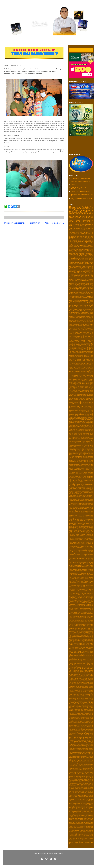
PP (70, 678)
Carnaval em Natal (80, 448)
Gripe (73, 568)
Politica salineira (81, 708)
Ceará (85, 237)
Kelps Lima (76, 253)
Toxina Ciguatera (77, 367)
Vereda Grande (79, 810)
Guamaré (78, 207)
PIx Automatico (87, 674)
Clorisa (89, 466)
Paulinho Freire (78, 298)
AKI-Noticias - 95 (87, 388)
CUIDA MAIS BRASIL (87, 437)
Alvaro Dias (91, 401)
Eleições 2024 (81, 328)
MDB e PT (76, 270)
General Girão (90, 561)
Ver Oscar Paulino (76, 809)
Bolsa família (74, 249)
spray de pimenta (85, 836)
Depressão (86, 498)
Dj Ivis (80, 507)
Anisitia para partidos (80, 402)
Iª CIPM (81, 338)
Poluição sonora (76, 709)
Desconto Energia (89, 499)
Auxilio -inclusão (73, 416)
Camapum (81, 440)
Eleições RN (90, 521)
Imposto (92, 575)
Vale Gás (91, 805)
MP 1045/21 (89, 604)
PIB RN (82, 674)
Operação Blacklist (85, 654)
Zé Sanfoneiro (76, 820)
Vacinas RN (83, 369)
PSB (78, 273)
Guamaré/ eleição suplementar (80, 569)
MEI (84, 604)
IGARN (84, 267)
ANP (73, 308)
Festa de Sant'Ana (81, 545)
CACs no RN (76, 432)
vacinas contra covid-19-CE (83, 837)
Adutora (88, 396)
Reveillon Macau (73, 754)
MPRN (79, 209)
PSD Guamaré (81, 680)
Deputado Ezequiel (79, 290)
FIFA (87, 532)
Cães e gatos (90, 491)
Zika (92, 371)
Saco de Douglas (85, 762)
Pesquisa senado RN (89, 698)
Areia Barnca (75, 310)
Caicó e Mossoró (81, 439)
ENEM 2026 (88, 511)
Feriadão (83, 542)
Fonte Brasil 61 (90, 552)
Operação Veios (82, 663)
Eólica (88, 530)
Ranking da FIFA (73, 740)
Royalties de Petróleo (81, 758)
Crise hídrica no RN (73, 490)
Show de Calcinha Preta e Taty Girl (86, 774)
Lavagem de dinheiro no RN (79, 589)
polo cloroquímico (83, 374)
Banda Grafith (76, 237)
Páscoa (86, 731)
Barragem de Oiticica (80, 425)
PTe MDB (89, 681)
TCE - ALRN (86, 783)
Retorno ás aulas (86, 752)
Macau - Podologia (73, 614)
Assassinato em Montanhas (87, 408)
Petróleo (73, 351)
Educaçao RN (78, 224)
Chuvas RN (90, 223)
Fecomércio (72, 538)
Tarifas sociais (90, 786)
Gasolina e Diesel (73, 561)
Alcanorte (84, 248)
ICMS (87, 219)
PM (75, 677)
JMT (74, 584)
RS (80, 300)
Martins (92, 622)
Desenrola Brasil (82, 251)
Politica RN (85, 216)
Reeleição (77, 355)
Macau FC (75, 615)
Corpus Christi (80, 480)
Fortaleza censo (85, 553)
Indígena (74, 577)
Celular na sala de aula (88, 283)
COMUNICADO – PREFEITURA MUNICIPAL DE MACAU (79, 188)
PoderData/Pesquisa (85, 351)
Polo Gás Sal (88, 708)
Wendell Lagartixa (73, 817)
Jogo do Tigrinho (87, 338)
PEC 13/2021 (84, 670)
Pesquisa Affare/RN (89, 694)
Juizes (75, 587)
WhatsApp (79, 817)
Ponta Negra (75, 711)
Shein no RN (80, 365)
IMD (92, 336)
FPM (87, 212)
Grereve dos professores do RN (83, 567)
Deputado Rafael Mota (84, 264)
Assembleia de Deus (81, 409)
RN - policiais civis (89, 733)
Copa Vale (75, 478)
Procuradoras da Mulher (81, 723)
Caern (76, 214)
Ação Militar (72, 420)
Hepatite (91, 571)
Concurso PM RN (79, 471)
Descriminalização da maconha (86, 501)
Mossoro (85, 344)
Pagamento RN (86, 682)
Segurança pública (77, 257)
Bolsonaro (91, 216)
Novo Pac (89, 346)
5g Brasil (82, 260)
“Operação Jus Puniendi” (79, 842)
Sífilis (82, 783)
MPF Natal (84, 270)
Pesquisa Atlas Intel (73, 696)
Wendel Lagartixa (89, 247)
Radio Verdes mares (89, 739)
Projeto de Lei (83, 727)
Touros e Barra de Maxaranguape (78, 793)
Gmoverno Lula (72, 565)
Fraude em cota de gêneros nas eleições (81, 554)
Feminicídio (91, 330)
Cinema (82, 464)
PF (92, 226)
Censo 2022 (91, 456)
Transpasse (72, 794)
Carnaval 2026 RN (79, 445)
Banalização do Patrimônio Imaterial (77, 423)
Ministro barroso (84, 630)
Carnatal (80, 283)
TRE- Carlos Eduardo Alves (84, 785)
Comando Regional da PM (87, 467)
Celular (71, 318)
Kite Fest (76, 588)
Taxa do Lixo (77, 787)
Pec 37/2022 (76, 690)
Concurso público (83, 472)
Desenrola (75, 326)
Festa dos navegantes (87, 548)
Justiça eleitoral (74, 339)
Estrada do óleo (73, 529)
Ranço (79, 740)
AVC (76, 390)
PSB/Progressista (73, 680)
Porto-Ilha (91, 713)
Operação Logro (90, 659)
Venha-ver (85, 370)
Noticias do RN (81, 643)
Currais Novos (83, 287)
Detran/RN (86, 326)
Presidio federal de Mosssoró (87, 720)
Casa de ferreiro (76, 452)
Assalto (71, 408)
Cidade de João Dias (88, 462)
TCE (79, 228)
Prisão (71, 228)
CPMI (70, 437)
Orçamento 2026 (73, 668)
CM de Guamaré (74, 216)
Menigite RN (82, 626)
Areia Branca (86, 209)
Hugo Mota (84, 572)
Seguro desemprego (89, 768)
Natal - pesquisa (80, 639)
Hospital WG (79, 572)
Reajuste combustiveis (88, 741)
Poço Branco (86, 353)
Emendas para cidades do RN (86, 524)
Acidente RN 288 (86, 392)
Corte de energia (76, 322)
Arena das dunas (74, 406)
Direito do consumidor (74, 506)
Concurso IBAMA (73, 470)
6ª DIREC (86, 384)
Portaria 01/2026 (83, 712)
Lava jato (71, 589)
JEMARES (91, 583)
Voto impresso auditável (81, 371)
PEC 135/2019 (90, 670)
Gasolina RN (91, 560)
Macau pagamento (78, 619)
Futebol (81, 332)
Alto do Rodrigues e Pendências (81, 401)
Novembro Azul (83, 346)
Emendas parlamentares (75, 291)
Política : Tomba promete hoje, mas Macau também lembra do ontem (81, 199)
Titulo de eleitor (81, 247)
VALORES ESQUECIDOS (88, 367)
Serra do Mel (85, 257)
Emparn (91, 244)
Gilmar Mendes (83, 564)
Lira (81, 600)
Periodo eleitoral (73, 694)
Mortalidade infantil (89, 633)
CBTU (81, 432)
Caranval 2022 (77, 444)
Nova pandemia (88, 643)
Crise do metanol (90, 322)
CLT (92, 432)
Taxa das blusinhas (79, 366)
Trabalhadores (90, 793)
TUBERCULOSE (73, 786)
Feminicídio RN (72, 541)
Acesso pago (79, 392)
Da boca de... (74, 184)
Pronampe (76, 728)
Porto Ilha (71, 713)
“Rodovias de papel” (89, 842)
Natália (80, 641)
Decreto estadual (83, 288)
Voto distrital (74, 816)
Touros (80, 277)
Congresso (86, 320)
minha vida (76, 374)
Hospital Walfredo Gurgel (81, 294)
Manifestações (77, 620)
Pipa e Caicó (72, 701)
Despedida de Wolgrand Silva (79, 503)
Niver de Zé (82, 642)
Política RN (78, 256)
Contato (29, 40)
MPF (84, 231)
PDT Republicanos (75, 670)
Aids (73, 398)
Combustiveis (90, 237)
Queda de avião (82, 732)
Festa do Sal (72, 548)
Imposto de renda (83, 240)
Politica (77, 232)
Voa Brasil (89, 277)
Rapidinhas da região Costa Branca (82, 275)
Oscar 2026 (72, 669)
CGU (90, 432)
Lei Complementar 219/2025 (87, 593)
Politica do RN (75, 215)
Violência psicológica (74, 814)
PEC (80, 670)
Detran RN (72, 224)
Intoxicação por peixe (84, 580)
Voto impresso (80, 816)
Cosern (89, 249)
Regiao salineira (90, 747)
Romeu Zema (90, 755)
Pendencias (86, 222)
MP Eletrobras (87, 606)
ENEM (91, 218)
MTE (80, 611)
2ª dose (75, 382)
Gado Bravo (90, 558)
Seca (81, 767)
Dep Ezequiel (73, 239)
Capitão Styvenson (89, 443)
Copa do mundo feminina (82, 286)
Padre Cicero (79, 682)
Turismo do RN (73, 798)
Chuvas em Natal (83, 319)
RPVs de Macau (78, 738)
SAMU (88, 359)
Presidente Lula (78, 720)
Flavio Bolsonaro (80, 552)
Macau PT (71, 616)
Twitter (78, 798)
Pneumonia (72, 704)
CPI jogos (91, 436)
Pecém (92, 690)
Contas (84, 475)
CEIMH (87, 432)
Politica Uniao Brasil (89, 707)
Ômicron (75, 234)
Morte (71, 254)
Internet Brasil (73, 295)
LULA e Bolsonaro (89, 588)
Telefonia (76, 789)
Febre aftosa (82, 266)
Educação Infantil (85, 327)
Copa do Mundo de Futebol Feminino (85, 478)
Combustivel (84, 249)
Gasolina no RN (89, 266)
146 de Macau (80, 378)
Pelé (88, 350)
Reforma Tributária (85, 256)
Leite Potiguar (78, 340)
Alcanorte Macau (87, 398)
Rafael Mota (88, 354)
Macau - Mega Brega (83, 612)
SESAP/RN (85, 301)
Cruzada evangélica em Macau (84, 490)
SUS (86, 236)
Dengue (79, 219)
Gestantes (79, 563)
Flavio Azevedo (72, 552)
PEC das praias (86, 672)
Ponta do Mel (81, 711)
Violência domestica (89, 813)
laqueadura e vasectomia (80, 830)
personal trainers (73, 833)
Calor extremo (75, 440)
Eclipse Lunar (76, 513)
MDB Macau (80, 604)
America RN (72, 402)
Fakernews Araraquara (74, 534)
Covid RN (76, 264)
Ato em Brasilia (90, 410)
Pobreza (76, 704)
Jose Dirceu (83, 585)
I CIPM (88, 572)
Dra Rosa (71, 510)
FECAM (71, 532)
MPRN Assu (74, 608)
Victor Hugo (84, 811)
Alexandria (76, 400)
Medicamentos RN (80, 624)
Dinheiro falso (84, 505)
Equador (77, 528)
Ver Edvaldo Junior (84, 807)
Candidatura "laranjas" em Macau (83, 441)
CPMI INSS (74, 437)
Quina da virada (88, 732)
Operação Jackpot (76, 659)
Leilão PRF (84, 597)
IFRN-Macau (81, 573)
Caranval (71, 444)
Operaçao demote (81, 651)
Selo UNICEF (80, 770)
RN (80, 210)
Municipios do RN (84, 637)
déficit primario (75, 825)
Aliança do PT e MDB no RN (86, 278)
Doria (74, 509)
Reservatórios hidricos (83, 750)
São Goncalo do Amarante (84, 243)
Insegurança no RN (82, 235)
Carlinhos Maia (90, 444)
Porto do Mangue (78, 274)
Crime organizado (74, 287)
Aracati (88, 405)
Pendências (86, 207)
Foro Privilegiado (73, 553)
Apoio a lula (72, 405)
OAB (83, 296)
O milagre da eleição (77, 650)
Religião (91, 357)
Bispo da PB (76, 429)
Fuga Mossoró (75, 332)
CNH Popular (75, 433)
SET (91, 760)
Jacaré (77, 584)
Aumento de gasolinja (89, 413)
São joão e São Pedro (77, 783)
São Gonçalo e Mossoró (78, 781)
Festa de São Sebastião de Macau (77, 546)
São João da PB (76, 782)
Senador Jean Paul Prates (83, 363)
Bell (92, 427)
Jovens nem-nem (90, 585)
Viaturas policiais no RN (77, 811)
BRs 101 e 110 (76, 421)
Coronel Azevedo (73, 480)
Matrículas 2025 (83, 623)
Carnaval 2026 (72, 445)
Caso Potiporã (75, 454)
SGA (82, 241)
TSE (76, 218)
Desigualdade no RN (74, 502)
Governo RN (90, 234)
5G (92, 277)
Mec (85, 227)
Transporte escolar (79, 794)
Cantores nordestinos (81, 443)
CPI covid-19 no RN (81, 282)
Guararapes (91, 569)
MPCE (74, 607)
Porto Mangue (77, 713)
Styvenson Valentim (73, 779)
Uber (80, 799)
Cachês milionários (85, 315)
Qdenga (76, 732)
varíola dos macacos (74, 376)
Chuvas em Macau (74, 319)
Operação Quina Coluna (88, 662)
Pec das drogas (86, 690)
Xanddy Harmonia (85, 817)
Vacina (79, 369)
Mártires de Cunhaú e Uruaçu (81, 638)
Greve (75, 231)
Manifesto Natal (84, 620)
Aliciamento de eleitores (84, 400)
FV (81, 330)
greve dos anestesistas (88, 826)
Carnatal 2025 (82, 316)
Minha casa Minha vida (78, 344)
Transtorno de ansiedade (79, 795)
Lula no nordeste (78, 602)
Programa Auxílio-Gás (81, 724)
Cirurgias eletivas (73, 466)
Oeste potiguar (84, 650)
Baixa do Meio (90, 421)
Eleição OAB (77, 519)
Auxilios (82, 417)
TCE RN (71, 785)
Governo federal (73, 267)
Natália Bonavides (86, 641)
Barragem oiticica (76, 427)
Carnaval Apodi (86, 445)
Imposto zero (81, 576)
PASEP (82, 669)
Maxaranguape (72, 624)
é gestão (81, 840)
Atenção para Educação (81, 410)
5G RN (88, 307)
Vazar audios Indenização (75, 807)
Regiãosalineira (83, 748)
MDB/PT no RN (74, 342)
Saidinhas (71, 763)
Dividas (92, 506)
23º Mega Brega (79, 381)
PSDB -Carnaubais (89, 680)
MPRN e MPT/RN (88, 610)
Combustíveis (72, 320)
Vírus (84, 816)
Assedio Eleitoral (73, 409)
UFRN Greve (82, 798)
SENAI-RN (85, 760)
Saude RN (86, 241)
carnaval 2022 (88, 258)
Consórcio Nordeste (89, 285)
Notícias (75, 241)
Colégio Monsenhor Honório (75, 467)
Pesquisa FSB (81, 696)
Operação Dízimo (89, 655)
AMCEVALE (78, 248)
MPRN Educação (87, 608)
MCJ (80, 253)
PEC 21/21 (72, 672)
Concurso (91, 262)
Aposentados (77, 405)
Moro (84, 633)
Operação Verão (90, 663)
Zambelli (91, 817)
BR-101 (71, 421)
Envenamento (72, 528)
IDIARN (91, 252)
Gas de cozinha (80, 560)
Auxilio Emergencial (85, 279)
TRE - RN (73, 366)
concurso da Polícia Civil (84, 821)
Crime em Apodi (73, 486)
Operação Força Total (76, 658)
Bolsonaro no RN (73, 431)
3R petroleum (72, 248)
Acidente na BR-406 (80, 393)
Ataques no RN (73, 410)
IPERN (71, 575)
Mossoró (91, 212)
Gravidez (74, 567)
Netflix (75, 642)
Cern (92, 318)
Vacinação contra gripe (81, 803)
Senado (74, 363)
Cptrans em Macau (80, 484)
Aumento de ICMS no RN (82, 412)
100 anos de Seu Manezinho (86, 377)
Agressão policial (90, 397)
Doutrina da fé (90, 509)
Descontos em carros (74, 501)
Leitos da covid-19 (73, 599)
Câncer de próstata (82, 491)
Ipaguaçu (86, 581)
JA (88, 583)
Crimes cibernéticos (73, 488)
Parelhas (91, 685)
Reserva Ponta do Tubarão (83, 358)
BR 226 (88, 420)
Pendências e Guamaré (87, 692)
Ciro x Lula (91, 464)
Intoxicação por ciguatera (74, 580)
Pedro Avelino (84, 298)
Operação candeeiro (84, 665)
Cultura (76, 491)
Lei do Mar (88, 595)
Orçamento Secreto (81, 668)
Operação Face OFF (82, 657)
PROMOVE (85, 678)
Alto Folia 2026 (82, 308)
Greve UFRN (79, 252)
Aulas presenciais (73, 412)
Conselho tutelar (80, 285)
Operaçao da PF (73, 651)
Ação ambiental (78, 420)
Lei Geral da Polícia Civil (74, 595)
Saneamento (72, 362)
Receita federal (85, 300)
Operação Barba (77, 654)
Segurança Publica (73, 768)
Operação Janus (83, 659)
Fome (85, 552)
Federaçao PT (90, 538)
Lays (86, 589)
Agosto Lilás (79, 397)
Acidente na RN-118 (89, 393)
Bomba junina (88, 431)
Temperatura (81, 789)
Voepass (87, 814)
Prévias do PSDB (81, 731)
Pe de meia (78, 350)
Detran (92, 264)
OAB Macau (78, 347)
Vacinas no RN (72, 803)
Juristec (78, 587)
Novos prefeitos (75, 649)
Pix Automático (79, 701)
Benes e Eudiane (80, 428)
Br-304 (89, 261)
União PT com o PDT (86, 799)
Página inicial (35, 223)
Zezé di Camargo (88, 818)
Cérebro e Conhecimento (75, 493)
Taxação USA (87, 787)
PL (90, 674)
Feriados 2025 (77, 542)
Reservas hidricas (75, 750)
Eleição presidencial (73, 521)
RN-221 (71, 738)
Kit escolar (71, 588)
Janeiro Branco (90, 584)
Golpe (77, 565)
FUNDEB (75, 240)
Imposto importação (73, 576)
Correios (71, 264)
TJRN (76, 258)
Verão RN (85, 810)
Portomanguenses (73, 715)
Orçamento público (89, 668)
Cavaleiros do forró (75, 455)
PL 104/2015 (74, 676)
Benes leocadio (83, 281)
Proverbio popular (73, 731)
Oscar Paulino (77, 669)
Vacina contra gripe (86, 802)
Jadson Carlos (82, 584)
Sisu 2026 (73, 777)
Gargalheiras (72, 560)
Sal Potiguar (77, 763)
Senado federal (86, 770)
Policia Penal (81, 705)
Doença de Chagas (85, 507)
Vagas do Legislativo (81, 805)
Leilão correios (90, 597)
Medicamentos (73, 296)
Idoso (88, 575)
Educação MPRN (85, 515)
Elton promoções (73, 522)
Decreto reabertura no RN (83, 497)
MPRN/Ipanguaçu (73, 611)
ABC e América (74, 388)
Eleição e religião (90, 519)
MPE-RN (77, 607)
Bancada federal (90, 423)
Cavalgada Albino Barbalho (85, 455)
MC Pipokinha (85, 603)
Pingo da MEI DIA (73, 700)
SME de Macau (78, 762)
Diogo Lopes (90, 505)
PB (86, 296)
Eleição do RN (83, 519)
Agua (70, 398)
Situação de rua (73, 778)
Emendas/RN (72, 525)
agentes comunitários (85, 820)
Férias (75, 558)
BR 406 (92, 420)
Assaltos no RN (77, 408)
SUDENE (91, 301)
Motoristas (74, 637)
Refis (72, 746)
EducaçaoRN (86, 514)
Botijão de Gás (90, 281)
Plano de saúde (87, 701)
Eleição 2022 (78, 220)
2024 (85, 378)
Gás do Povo (84, 336)
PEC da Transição (78, 672)
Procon (74, 723)
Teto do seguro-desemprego (78, 791)
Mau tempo (90, 623)
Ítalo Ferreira (88, 838)
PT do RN (82, 681)
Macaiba (88, 270)
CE (74, 262)
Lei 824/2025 (72, 591)
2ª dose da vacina (80, 382)
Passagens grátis (85, 688)
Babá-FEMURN (83, 421)
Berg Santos (87, 428)
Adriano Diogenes (77, 396)
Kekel (92, 587)
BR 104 (85, 420)
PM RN (77, 677)
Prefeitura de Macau (81, 719)
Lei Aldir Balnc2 (72, 593)
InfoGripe (91, 577)
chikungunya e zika (86, 373)
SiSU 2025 (79, 775)
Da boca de (77, 288)
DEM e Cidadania (84, 493)
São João (71, 277)
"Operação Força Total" (84, 305)
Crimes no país (82, 488)
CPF (80, 435)
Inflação (87, 577)
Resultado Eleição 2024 (78, 751)
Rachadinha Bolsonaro (88, 738)
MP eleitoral (80, 342)
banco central (75, 821)
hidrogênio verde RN (81, 828)
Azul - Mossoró (90, 419)
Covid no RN (83, 322)
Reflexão (76, 746)
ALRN (83, 210)
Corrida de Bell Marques (81, 482)
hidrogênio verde (73, 828)
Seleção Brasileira (73, 770)
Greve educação (81, 335)
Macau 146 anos (87, 614)
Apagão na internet (84, 404)
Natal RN (74, 254)
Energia (88, 230)
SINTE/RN (71, 361)
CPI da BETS (83, 435)
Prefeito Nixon (86, 717)
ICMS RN (80, 231)
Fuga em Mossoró (77, 292)
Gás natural (85, 571)
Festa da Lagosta (73, 545)
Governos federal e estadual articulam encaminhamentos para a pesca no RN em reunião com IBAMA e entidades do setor (81, 180)
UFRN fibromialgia (89, 798)
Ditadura (88, 506)
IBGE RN (86, 245)
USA (75, 799)
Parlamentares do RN (74, 686)
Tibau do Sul (88, 366)
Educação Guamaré (77, 515)
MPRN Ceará (80, 608)
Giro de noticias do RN (78, 334)
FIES (70, 240)
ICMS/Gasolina (75, 573)
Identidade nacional (82, 575)
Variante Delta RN (89, 806)
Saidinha (91, 762)
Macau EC (88, 342)
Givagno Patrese (85, 292)
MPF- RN (81, 607)
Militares (91, 627)
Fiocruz (76, 550)
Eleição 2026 (75, 328)
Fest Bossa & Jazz (89, 544)
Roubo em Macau (78, 756)
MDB (92, 295)
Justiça (71, 253)
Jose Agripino (77, 585)
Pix (90, 219)
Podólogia (88, 704)
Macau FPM (80, 615)
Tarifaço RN (72, 787)
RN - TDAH (83, 733)
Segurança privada (81, 768)
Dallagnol (86, 494)
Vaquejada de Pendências (80, 806)
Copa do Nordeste (73, 479)
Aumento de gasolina (79, 413)
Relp (70, 750)
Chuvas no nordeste (78, 462)
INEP (92, 573)
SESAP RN (75, 228)
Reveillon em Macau (82, 754)
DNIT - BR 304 (72, 494)
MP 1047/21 (76, 606)
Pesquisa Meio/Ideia (89, 696)
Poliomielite (74, 353)
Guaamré (77, 568)
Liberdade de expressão (86, 340)
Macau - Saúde (80, 614)
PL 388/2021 (79, 676)
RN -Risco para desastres (75, 735)
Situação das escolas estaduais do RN (85, 777)
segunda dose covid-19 (76, 836)
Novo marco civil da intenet (83, 647)
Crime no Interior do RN (88, 487)
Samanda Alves (90, 361)
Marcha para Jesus (86, 622)
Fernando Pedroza (73, 544)
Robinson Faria (72, 755)
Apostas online (83, 405)
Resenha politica (73, 358)
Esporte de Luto (90, 528)
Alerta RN (71, 400)
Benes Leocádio (73, 428)
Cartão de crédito (86, 451)
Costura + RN (87, 483)
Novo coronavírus (76, 646)
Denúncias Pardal (84, 324)
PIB (79, 674)
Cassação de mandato (83, 454)
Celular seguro (75, 318)
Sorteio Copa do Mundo (88, 778)
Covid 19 (75, 251)
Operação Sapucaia (73, 663)
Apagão (78, 404)
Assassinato (89, 248)
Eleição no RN (86, 265)
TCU (75, 785)
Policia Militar (75, 705)
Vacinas (92, 802)
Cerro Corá (80, 458)
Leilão (73, 340)
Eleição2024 (81, 521)
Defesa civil (91, 497)
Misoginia (83, 631)
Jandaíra (79, 295)
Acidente (76, 308)
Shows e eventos (73, 775)
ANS (92, 389)
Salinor (88, 763)
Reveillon (91, 752)
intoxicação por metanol (77, 829)
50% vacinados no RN (77, 384)
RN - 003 (79, 733)
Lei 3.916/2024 (90, 592)
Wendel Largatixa (90, 816)
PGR (85, 349)
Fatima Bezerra (76, 266)
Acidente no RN (73, 394)
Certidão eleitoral (86, 458)
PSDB (87, 231)
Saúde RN (82, 232)
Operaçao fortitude (89, 651)
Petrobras (84, 224)
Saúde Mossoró (76, 767)
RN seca (91, 736)
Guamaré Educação (83, 568)
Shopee (92, 772)
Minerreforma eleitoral (83, 629)
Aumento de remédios (74, 415)
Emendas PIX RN (81, 522)
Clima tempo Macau (82, 466)
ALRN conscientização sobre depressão (82, 389)
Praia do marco (79, 716)
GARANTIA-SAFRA (81, 558)
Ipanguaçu (91, 240)
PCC (85, 669)
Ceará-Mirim (86, 244)
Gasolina (74, 245)
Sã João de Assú (87, 779)
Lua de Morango (87, 600)
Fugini (79, 556)
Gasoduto (86, 560)
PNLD (92, 677)
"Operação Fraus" (89, 376)
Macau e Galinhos (85, 618)
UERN (71, 234)
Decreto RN (75, 497)
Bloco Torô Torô (87, 311)
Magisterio (86, 343)
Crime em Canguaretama (83, 486)
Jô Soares (89, 587)
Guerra (79, 336)
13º (78, 260)
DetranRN (83, 230)
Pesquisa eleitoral (73, 698)
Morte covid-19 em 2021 (74, 634)
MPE (84, 342)
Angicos (87, 260)
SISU (92, 275)
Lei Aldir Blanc (79, 593)
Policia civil (82, 236)
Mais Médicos (90, 619)
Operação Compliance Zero (80, 655)
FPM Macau (87, 226)
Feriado (71, 542)
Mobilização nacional (78, 633)
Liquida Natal (77, 600)
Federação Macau (73, 540)
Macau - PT (91, 612)
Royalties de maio (89, 758)
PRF (75, 273)
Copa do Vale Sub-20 (82, 479)
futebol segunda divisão (78, 826)
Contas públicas (90, 475)
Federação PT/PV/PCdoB (83, 540)
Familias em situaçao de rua (82, 537)
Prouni (84, 274)
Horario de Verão (73, 572)
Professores (73, 724)
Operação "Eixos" (85, 653)
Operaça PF (84, 347)
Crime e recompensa (89, 484)
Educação (72, 214)
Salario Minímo (83, 763)
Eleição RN (78, 227)
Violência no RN (73, 371)
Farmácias (91, 537)
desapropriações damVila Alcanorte (81, 824)
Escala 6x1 (84, 528)
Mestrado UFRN (89, 626)
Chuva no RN (72, 285)
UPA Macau (72, 799)
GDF (86, 558)
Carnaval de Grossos (83, 447)
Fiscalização (80, 550)
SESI (88, 760)
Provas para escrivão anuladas (87, 729)
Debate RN (72, 324)
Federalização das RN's (80, 538)
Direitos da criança (82, 506)
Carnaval (81, 237)
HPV (88, 571)
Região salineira (83, 223)
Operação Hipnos (85, 658)
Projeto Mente (77, 727)
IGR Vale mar (87, 573)
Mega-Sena (91, 624)
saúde (79, 218)
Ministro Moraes (78, 630)
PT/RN (86, 681)
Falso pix (78, 536)
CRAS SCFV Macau (76, 315)
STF (86, 215)
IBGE (82, 227)
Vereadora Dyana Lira (84, 809)
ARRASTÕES (72, 390)
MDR (80, 270)
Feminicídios (72, 331)
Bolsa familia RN (77, 312)
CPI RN (79, 249)
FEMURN (81, 226)
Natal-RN (72, 218)
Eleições (86, 521)
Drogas (75, 510)
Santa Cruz (76, 766)
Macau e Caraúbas (77, 618)
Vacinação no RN (73, 805)
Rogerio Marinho (77, 359)
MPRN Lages (78, 610)
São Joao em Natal (87, 781)
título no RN (74, 837)
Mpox (82, 271)
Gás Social (80, 571)
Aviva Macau (84, 419)
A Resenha (86, 386)
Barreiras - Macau (88, 427)
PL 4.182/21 (85, 676)
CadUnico (75, 439)
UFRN (89, 228)
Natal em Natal (87, 271)
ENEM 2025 (79, 327)
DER (82, 323)
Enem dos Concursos (88, 525)
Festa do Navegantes (89, 546)
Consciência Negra (83, 474)
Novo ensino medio (73, 647)
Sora (81, 778)
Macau (72, 207)
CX (76, 262)
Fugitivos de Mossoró (86, 556)
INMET (88, 267)
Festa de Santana (89, 545)
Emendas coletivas (89, 522)
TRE (82, 228)
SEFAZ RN (80, 760)
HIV (73, 294)
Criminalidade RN (89, 488)
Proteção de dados (76, 729)
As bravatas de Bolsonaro (88, 406)
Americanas (88, 308)
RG (92, 732)
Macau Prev (77, 616)
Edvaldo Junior (79, 265)
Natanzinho (75, 641)
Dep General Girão (80, 498)
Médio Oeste (74, 639)
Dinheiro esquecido (77, 505)
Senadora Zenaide (86, 771)
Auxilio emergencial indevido (83, 416)
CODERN (80, 433)
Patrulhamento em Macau (82, 689)
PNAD (83, 677)
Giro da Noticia (90, 564)
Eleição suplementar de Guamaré (85, 239)
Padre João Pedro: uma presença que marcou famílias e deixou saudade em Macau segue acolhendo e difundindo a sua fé (82, 194)
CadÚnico (91, 315)
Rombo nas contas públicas (82, 755)
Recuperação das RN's (87, 743)
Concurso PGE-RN (89, 470)
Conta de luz (72, 286)
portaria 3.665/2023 (80, 833)
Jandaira (71, 241)
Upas (92, 799)
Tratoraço (86, 795)
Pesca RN (82, 694)
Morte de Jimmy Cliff (85, 634)
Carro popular (87, 449)
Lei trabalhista (87, 596)
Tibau (84, 366)
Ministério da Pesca (76, 631)
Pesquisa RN (88, 254)
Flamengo (85, 550)
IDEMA (89, 294)
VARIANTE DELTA (73, 369)
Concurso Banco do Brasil (87, 468)
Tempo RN (86, 303)
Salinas (83, 361)
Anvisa (74, 404)
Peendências (72, 692)
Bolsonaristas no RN (89, 429)
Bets (83, 311)
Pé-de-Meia (76, 354)
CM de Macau (86, 220)
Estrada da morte (76, 330)
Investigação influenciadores (78, 581)
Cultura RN (72, 323)
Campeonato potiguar (89, 440)
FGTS (71, 245)
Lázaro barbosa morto (78, 603)
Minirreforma (72, 630)
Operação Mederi (73, 661)
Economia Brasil (89, 290)
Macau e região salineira (87, 253)
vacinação (76, 305)
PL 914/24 (90, 676)
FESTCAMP (83, 532)
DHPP (89, 493)
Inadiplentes (86, 576)
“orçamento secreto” (73, 844)
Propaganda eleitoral (83, 728)
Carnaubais (90, 215)
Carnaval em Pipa (89, 448)
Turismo (91, 303)
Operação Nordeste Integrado (83, 661)
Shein (88, 772)
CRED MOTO (80, 437)
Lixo (83, 600)
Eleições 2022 (83, 234)
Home (7, 40)
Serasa (75, 365)
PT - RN (78, 681)
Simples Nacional (85, 775)
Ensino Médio (90, 526)
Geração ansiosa (73, 563)
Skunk (78, 778)
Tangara (79, 786)
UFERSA (85, 228)
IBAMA (80, 267)
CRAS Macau (90, 282)
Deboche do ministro (77, 495)
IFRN (80, 216)
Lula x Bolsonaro (86, 602)
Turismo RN (72, 304)
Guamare (91, 335)
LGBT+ (79, 588)
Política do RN (90, 224)
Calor (78, 316)
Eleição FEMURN (86, 518)
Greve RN (78, 222)
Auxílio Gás (87, 417)
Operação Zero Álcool (74, 665)
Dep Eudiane (72, 498)
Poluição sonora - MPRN (85, 709)
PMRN (80, 677)
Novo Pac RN (80, 645)
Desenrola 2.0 (81, 326)
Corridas (88, 482)
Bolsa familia (81, 429)
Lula (82, 222)
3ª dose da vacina (83, 307)
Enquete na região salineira (81, 526)
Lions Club (91, 599)
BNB (76, 311)
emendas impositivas (83, 825)
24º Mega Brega (86, 381)
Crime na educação (77, 487)
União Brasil (81, 258)
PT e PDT (72, 298)
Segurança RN (90, 232)
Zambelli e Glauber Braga (75, 818)
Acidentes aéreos (80, 394)
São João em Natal (87, 365)
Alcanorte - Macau (78, 398)
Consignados (90, 474)
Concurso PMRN (86, 471)
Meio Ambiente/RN (73, 626)
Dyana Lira (72, 265)
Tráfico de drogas (78, 797)
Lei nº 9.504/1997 (79, 596)
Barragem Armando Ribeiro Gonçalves (78, 261)
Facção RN (85, 533)
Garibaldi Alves (86, 332)
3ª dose (86, 382)
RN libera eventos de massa (83, 736)
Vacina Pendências (78, 802)
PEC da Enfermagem (80, 349)
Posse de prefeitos (81, 715)
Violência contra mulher (79, 813)
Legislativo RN (90, 589)
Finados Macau (90, 549)
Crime (92, 220)
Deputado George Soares (79, 499)
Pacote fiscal (74, 682)
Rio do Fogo (90, 754)
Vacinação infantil (90, 803)
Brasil (84, 219)
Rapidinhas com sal (86, 740)
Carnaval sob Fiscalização (75, 449)
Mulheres (78, 637)
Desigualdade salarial (83, 502)
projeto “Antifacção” (78, 834)
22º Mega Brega (80, 380)
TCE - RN (91, 783)
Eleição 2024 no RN (76, 518)
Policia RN (87, 705)
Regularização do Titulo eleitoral (82, 357)
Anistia (86, 402)
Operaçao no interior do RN (75, 653)
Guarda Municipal (73, 336)
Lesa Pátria (80, 599)
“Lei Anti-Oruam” (73, 841)
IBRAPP (89, 336)
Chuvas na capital (81, 460)
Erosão (80, 528)
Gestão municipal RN (85, 563)
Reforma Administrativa (84, 355)
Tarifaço (76, 277)
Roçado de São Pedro (83, 759)
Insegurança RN (73, 338)
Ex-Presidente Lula (89, 529)
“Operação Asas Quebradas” (82, 841)
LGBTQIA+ (83, 588)
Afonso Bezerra (80, 212)
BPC (82, 420)
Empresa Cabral (79, 525)
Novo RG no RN (87, 645)
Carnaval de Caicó (89, 316)
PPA (72, 678)
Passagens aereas (84, 686)
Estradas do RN (81, 529)
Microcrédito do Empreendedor (76, 627)
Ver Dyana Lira (90, 370)
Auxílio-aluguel (78, 419)
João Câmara (85, 295)
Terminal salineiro (79, 790)
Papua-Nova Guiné (78, 684)
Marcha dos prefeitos (77, 622)
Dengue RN (77, 324)
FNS (90, 532)
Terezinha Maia (72, 790)
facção (71, 826)
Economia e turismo (84, 513)
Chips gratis (86, 459)
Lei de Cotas (83, 595)
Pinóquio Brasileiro (81, 700)
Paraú (87, 685)
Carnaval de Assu (75, 447)
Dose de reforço (79, 509)
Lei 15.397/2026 (83, 592)
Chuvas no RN (85, 218)
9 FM (75, 386)
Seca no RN (77, 362)
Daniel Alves (86, 323)
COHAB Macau (86, 433)
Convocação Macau (82, 476)
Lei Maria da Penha (83, 269)
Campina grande (73, 441)
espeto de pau (90, 825)
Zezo (82, 818)
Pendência (78, 692)
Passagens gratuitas (77, 688)
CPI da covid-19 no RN (84, 436)
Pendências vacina (73, 693)
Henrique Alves (80, 245)
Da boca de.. (82, 494)
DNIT (92, 493)
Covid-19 (86, 214)
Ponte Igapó (86, 711)
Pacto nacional (72, 350)
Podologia (72, 274)
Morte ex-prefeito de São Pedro (82, 635)
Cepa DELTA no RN (73, 458)
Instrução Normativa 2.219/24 (82, 579)
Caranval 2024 (83, 444)
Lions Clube (72, 600)
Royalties (84, 359)
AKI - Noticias (80, 388)
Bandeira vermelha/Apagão (75, 424)
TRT (92, 785)
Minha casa (79, 296)
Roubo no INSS (85, 756)
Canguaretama (81, 262)
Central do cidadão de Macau (85, 318)
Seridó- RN (79, 772)
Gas (76, 560)
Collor (92, 466)
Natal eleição (77, 346)
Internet (92, 579)
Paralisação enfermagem (88, 684)
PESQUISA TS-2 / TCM (81, 673)
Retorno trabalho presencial (76, 752)
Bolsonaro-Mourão (81, 431)
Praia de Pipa (72, 716)
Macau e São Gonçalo (78, 343)
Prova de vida (89, 274)
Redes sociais (81, 744)
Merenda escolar (76, 271)
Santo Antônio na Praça (84, 766)
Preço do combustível (80, 721)
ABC (89, 386)
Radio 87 (82, 739)
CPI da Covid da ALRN (77, 314)
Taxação (82, 787)
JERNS (71, 584)
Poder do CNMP (82, 704)
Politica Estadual (76, 707)
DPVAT (77, 494)
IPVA (92, 294)
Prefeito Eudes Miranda (78, 717)
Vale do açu (72, 806)
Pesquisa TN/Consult (74, 697)
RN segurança (81, 354)
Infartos (82, 577)
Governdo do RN (73, 335)
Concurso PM (72, 471)
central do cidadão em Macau (75, 373)
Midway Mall (85, 627)
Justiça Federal (83, 587)
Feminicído (87, 541)
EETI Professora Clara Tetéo (77, 511)
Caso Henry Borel (83, 452)
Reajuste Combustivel (79, 741)
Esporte (74, 252)
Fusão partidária (79, 557)
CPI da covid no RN (85, 314)
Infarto (79, 577)
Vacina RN (84, 277)
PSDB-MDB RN (72, 681)
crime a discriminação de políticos (81, 822)
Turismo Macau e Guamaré (88, 797)
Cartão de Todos (79, 451)
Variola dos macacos (81, 304)
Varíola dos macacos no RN (77, 370)
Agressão (84, 397)
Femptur (91, 541)
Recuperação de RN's (74, 744)
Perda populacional (81, 693)
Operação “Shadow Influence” (81, 666)
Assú (81, 215)
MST (78, 611)
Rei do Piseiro (90, 748)
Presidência (72, 721)
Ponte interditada (76, 712)
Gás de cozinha (73, 235)
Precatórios (76, 300)
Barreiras (82, 427)
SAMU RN (75, 760)
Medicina (86, 624)
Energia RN (72, 526)
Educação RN (73, 219)
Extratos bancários (82, 530)
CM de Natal (72, 282)
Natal (73, 212)
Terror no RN (86, 790)
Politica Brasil (80, 353)
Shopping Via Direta (73, 774)
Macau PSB (91, 615)
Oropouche (91, 666)
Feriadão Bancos (89, 542)
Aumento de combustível (75, 279)
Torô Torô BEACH (89, 791)
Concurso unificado (79, 320)
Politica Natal (82, 707)
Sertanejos (84, 772)
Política (76, 247)
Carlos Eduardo (76, 230)
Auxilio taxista (77, 417)
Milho (88, 627)
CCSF (84, 432)
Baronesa (85, 424)
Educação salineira (88, 517)
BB (78, 281)
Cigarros (79, 464)
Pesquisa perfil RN (81, 698)
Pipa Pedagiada (90, 700)
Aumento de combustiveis (84, 310)
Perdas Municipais (89, 693)
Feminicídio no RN (80, 541)
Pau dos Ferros (84, 273)
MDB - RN (75, 604)
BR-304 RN (79, 311)
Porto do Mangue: (85, 713)
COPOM (91, 433)
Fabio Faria (79, 533)
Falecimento (83, 534)
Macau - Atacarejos (85, 611)
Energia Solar (86, 328)
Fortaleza (79, 553)
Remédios (80, 301)
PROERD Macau (78, 678)
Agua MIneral (72, 278)
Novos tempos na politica (84, 649)
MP (86, 604)
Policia (79, 241)
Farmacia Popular (85, 291)
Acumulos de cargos (89, 394)
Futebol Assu (86, 557)
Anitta (90, 402)
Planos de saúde (89, 702)
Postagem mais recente (15, 223)
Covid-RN (91, 286)
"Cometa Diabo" (82, 376)
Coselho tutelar (79, 483)
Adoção (71, 396)
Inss (83, 215)
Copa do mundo (90, 479)
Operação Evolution (73, 657)
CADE (86, 312)
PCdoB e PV (88, 669)
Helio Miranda (86, 252)
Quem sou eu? (17, 40)
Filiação (85, 549)
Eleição (88, 251)
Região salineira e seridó (75, 748)
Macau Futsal (85, 615)
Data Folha (91, 323)
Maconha (85, 619)
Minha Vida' (91, 629)
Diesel (90, 326)
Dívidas (79, 510)
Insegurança (72, 579)
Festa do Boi (77, 331)
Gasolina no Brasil (82, 561)
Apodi (88, 236)
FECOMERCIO (76, 532)
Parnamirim (72, 227)
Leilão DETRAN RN (78, 597)
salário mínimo (90, 374)
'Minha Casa (77, 377)
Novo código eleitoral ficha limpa (86, 646)
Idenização (75, 575)
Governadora (86, 565)
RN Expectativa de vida (86, 735)
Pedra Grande (84, 350)
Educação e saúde (80, 517)
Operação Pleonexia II (76, 662)
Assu (92, 228)
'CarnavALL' (72, 377)
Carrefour (82, 449)
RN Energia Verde (73, 733)
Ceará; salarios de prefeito (77, 456)
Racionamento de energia (75, 739)
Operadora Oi (90, 650)
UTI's (78, 799)
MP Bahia (81, 606)
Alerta (92, 398)
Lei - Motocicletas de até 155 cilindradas (83, 591)
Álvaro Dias (82, 838)
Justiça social (81, 339)
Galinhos (81, 214)
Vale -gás (87, 805)
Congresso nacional (74, 474)
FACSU (92, 530)
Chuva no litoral (73, 460)
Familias (74, 537)
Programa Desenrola (78, 725)
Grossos (87, 335)
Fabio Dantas (85, 330)
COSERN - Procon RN (74, 435)
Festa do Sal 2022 (78, 548)
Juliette (75, 269)
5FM (83, 384)
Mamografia (72, 620)
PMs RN (88, 349)
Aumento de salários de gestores (86, 415)
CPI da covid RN (76, 436)
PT (92, 227)
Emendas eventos (73, 524)
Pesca (78, 694)
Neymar (78, 642)
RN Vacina (75, 736)
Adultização (84, 396)
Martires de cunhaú (74, 623)
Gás (76, 571)
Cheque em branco (78, 459)
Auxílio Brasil (74, 281)
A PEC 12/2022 (80, 386)
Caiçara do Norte (73, 283)
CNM (78, 234)
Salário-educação (76, 764)
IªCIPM (86, 583)
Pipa (86, 700)
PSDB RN (89, 227)
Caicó (71, 230)
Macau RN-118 (83, 616)
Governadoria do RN (89, 334)
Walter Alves (89, 371)
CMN (70, 433)
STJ (75, 361)
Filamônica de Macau (79, 549)
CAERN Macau (73, 226)
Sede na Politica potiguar (88, 767)
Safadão (79, 361)
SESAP (92, 359)
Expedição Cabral (73, 530)
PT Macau (89, 235)
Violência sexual (82, 814)
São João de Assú (84, 782)
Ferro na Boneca (81, 544)
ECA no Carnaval (84, 510)
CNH (82, 244)
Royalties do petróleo (74, 759)
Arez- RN (80, 406)
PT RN (92, 349)
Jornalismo (71, 585)
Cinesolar (86, 464)
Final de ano (72, 550)
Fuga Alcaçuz (75, 556)
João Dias (71, 587)
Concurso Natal (81, 470)
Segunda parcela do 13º (85, 362)
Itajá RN (78, 338)
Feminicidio (91, 540)
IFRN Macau (72, 222)
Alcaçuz (78, 278)
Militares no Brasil (73, 629)
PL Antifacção (90, 296)
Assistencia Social (89, 409)
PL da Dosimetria (81, 254)
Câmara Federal (77, 323)
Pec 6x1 (81, 690)
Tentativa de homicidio (89, 789)
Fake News (91, 533)
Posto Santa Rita (89, 715)
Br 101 (82, 312)
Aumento (91, 260)
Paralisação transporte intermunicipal (77, 685)
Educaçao (77, 223)
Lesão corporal (85, 599)
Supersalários (81, 779)
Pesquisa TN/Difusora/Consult (87, 697)
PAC (74, 349)
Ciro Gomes (90, 319)
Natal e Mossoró (87, 639)
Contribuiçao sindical (74, 476)
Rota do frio (72, 756)
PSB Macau (90, 678)
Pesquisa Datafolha (84, 299)
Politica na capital (73, 708)
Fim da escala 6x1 (84, 331)
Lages (86, 339)
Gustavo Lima (72, 571)
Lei (89, 295)
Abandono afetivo (81, 390)
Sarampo (81, 303)
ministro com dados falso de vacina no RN (84, 832)
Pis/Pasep (77, 236)
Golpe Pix (81, 565)
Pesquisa (91, 273)
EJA (84, 511)
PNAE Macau (88, 677)
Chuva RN (91, 459)
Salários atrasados (84, 764)
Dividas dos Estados (74, 507)
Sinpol (90, 775)
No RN (86, 642)
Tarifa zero (83, 786)
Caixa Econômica (73, 316)
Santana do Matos (74, 303)
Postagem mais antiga (54, 223)
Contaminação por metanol (75, 475)
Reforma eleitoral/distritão (84, 746)
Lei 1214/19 (77, 592)
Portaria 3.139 (90, 712)
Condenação (91, 472)
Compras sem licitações (75, 468)
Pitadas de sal (78, 351)
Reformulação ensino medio (79, 747)
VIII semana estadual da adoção (77, 801)
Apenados (91, 404)
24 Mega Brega (75, 307)
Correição (86, 480)
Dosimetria (85, 509)
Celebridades (85, 456)
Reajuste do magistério (75, 743)
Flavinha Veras (90, 550)
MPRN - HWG (86, 607)
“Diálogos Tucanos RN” (88, 840)
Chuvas (86, 262)
